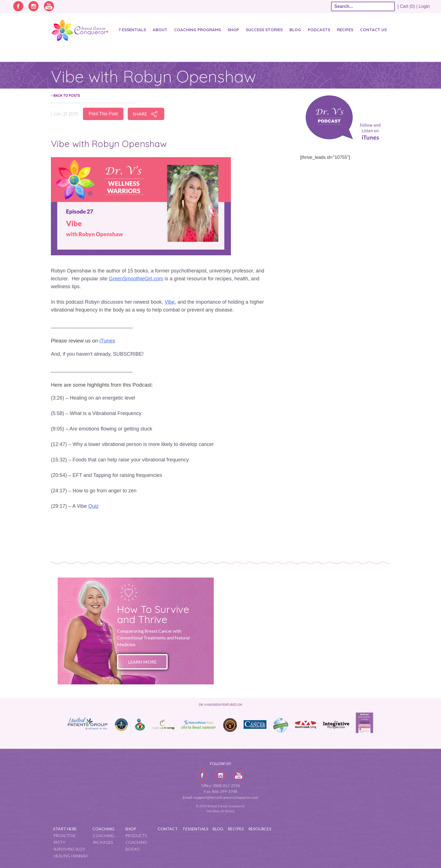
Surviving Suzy (69, 849)
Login (424, 6)
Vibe (170, 302)
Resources (260, 829)
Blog (295, 30)
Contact (168, 829)
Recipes (345, 30)
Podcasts (319, 30)
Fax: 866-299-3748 (221, 791)
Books (132, 849)
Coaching (103, 829)
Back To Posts (66, 95)
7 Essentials (132, 30)
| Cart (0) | (408, 6)
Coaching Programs (197, 30)
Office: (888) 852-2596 (220, 785)
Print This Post (103, 114)
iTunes (107, 341)
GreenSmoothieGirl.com (136, 279)
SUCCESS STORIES (264, 30)
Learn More (142, 662)
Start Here (65, 829)
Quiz (94, 506)
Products (136, 836)
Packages (103, 842)
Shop (233, 30)
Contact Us (373, 30)
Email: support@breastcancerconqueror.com (220, 797)
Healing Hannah (70, 856)
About (160, 30)
